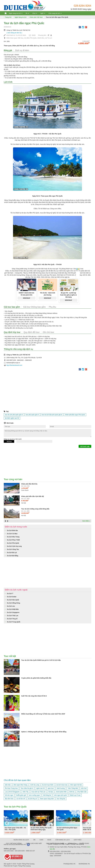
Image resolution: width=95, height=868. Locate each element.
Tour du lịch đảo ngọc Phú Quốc (57, 17)
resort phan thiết (61, 792)
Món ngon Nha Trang (20, 785)
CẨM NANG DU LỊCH (62, 840)
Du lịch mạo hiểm (48, 785)
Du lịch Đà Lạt (12, 553)
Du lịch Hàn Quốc (13, 600)
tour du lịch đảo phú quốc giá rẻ (52, 415)
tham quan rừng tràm (47, 799)
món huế (84, 788)
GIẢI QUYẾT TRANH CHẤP (55, 843)
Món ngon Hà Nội (76, 785)
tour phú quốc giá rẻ (32, 415)
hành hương (61, 788)
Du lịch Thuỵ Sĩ (12, 619)
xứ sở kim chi (21, 799)
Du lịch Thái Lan (13, 616)
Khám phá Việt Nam (36, 17)
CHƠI (41, 840)
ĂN (34, 840)
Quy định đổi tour (32, 332)
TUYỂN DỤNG (84, 843)
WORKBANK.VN (84, 864)
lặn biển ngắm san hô (12, 418)
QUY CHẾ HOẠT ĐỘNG (14, 843)
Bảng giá (8, 50)
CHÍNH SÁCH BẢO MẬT (34, 843)
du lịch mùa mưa (62, 785)
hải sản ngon (9, 795)
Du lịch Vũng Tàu (13, 549)
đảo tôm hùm (9, 799)
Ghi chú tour (48, 332)
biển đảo (8, 785)
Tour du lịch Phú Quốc (15, 807)
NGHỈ (49, 840)
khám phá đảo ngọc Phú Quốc (75, 415)
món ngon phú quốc (60, 795)
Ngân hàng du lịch (15, 13)
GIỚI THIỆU (78, 840)
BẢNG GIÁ (72, 843)
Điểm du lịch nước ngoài (16, 590)
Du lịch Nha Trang (13, 537)
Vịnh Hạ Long (35, 785)
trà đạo (51, 792)
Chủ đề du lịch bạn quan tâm (17, 780)
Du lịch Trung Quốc (14, 622)
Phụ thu (52, 307)
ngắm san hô (40, 788)
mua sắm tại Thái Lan (38, 792)
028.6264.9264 (83, 6)
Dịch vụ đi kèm (22, 50)
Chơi (34, 13)
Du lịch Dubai (12, 597)
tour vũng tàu (61, 799)
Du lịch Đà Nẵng (13, 556)
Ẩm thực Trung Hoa (11, 788)
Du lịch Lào (11, 606)
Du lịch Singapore (13, 612)
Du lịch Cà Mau (12, 534)
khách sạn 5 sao (75, 795)
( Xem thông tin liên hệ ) (14, 33)
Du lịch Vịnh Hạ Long (14, 546)
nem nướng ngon (34, 795)
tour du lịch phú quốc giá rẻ (14, 415)
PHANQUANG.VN (69, 864)
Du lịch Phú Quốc (13, 543)
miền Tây (25, 792)
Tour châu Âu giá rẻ (27, 788)
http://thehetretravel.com (14, 365)
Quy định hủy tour (12, 332)
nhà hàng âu (47, 795)
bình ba (72, 792)
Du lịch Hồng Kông (13, 603)
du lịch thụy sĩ (33, 799)
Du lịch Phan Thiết (13, 540)
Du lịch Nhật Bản (13, 609)
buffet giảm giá (21, 795)
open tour (51, 788)
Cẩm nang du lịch (54, 13)
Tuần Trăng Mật (73, 788)
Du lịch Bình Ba (12, 530)
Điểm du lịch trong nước (16, 527)
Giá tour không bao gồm (34, 307)
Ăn (27, 13)
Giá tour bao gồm (12, 307)
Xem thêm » (86, 521)
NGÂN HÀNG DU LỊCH (21, 840)
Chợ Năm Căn (82, 792)
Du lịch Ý (10, 594)
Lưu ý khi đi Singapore (12, 792)
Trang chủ (8, 17)
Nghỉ (42, 13)
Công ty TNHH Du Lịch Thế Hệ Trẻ (18, 30)
